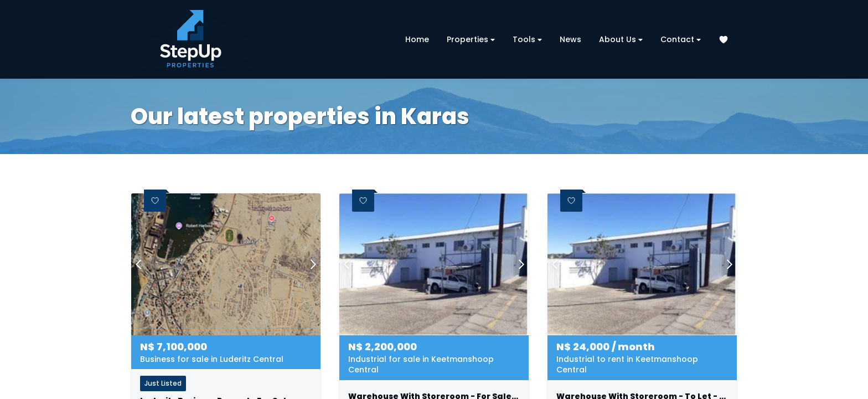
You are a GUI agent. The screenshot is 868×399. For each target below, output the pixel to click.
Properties (471, 40)
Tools (527, 40)
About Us (621, 40)
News (570, 39)
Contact (681, 40)
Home (417, 39)
